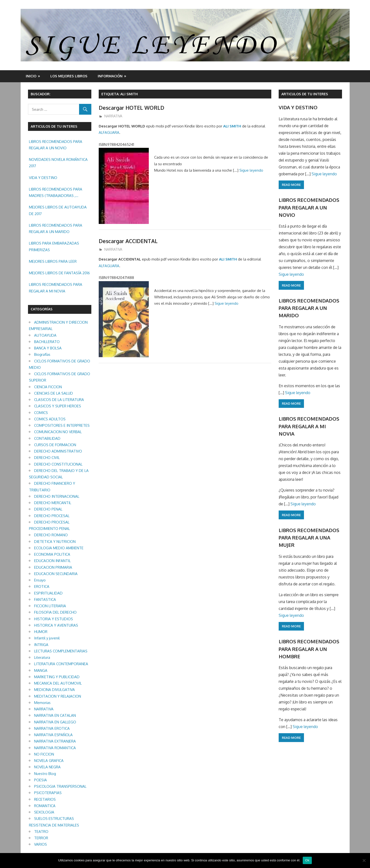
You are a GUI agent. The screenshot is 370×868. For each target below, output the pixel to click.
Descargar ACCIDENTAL (130, 241)
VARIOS (41, 844)
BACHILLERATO (47, 342)
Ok (307, 860)
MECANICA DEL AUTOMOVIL (58, 683)
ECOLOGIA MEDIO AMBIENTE (59, 548)
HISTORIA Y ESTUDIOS (54, 619)
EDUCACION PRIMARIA (53, 567)
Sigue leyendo (251, 170)
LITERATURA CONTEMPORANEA (61, 664)
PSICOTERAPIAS (48, 793)
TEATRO (41, 832)
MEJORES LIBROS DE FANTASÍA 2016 (59, 273)
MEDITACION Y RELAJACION (58, 696)
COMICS (41, 413)
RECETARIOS (45, 799)
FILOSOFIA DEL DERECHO (55, 612)
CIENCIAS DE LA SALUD (54, 393)
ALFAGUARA (109, 132)
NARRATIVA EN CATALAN (55, 715)
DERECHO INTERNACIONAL (57, 496)
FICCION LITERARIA (50, 606)
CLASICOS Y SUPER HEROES (58, 406)
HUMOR (41, 632)
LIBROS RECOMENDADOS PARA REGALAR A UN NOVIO (56, 145)
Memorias (42, 703)
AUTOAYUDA (45, 335)
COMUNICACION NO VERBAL (58, 432)
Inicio (31, 76)
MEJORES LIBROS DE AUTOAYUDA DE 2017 (58, 210)
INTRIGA (41, 645)
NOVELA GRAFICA (49, 761)
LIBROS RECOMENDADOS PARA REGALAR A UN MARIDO (56, 228)
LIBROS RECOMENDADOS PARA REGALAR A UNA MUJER (309, 538)
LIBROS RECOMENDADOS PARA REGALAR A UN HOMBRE (309, 649)
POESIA (41, 780)
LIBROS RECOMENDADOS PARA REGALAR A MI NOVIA (56, 288)
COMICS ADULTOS (50, 419)
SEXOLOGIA (44, 812)
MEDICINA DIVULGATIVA (55, 690)
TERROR (41, 838)
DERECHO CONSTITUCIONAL (58, 464)
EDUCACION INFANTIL (52, 561)
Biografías (42, 354)
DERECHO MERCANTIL (53, 503)
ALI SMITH (232, 126)
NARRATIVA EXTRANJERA (55, 741)
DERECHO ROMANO (51, 535)
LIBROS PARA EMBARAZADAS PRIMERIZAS (54, 246)
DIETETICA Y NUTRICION (55, 542)
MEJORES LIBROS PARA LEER (53, 261)
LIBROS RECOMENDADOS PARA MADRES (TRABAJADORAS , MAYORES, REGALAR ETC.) (56, 193)
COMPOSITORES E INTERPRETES (62, 425)
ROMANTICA (45, 806)
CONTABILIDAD (47, 438)
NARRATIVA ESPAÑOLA (53, 735)
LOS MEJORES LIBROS (69, 76)
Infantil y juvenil (47, 638)
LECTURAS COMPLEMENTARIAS (61, 651)
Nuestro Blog (45, 774)
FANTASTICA (45, 599)
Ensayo (40, 580)
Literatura (42, 657)
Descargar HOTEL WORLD (133, 108)
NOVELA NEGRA (47, 767)
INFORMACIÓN (110, 76)
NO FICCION (44, 754)
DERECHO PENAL (48, 509)
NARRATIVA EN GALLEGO (55, 722)
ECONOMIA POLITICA (52, 554)
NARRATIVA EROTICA (52, 728)
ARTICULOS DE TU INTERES (305, 94)
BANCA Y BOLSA (48, 348)
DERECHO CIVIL (47, 458)
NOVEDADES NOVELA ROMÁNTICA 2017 (58, 163)
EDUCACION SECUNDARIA (56, 574)
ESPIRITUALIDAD (48, 593)
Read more (291, 185)
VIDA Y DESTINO (43, 178)
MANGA (41, 670)
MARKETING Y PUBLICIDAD (57, 677)
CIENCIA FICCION (48, 387)
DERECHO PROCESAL (52, 516)
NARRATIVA (113, 116)
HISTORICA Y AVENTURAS (56, 625)
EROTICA (42, 586)
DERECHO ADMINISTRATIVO (58, 451)
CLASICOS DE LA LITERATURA (59, 400)
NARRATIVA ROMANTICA (55, 748)
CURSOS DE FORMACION (55, 445)
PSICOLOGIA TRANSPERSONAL (60, 786)
